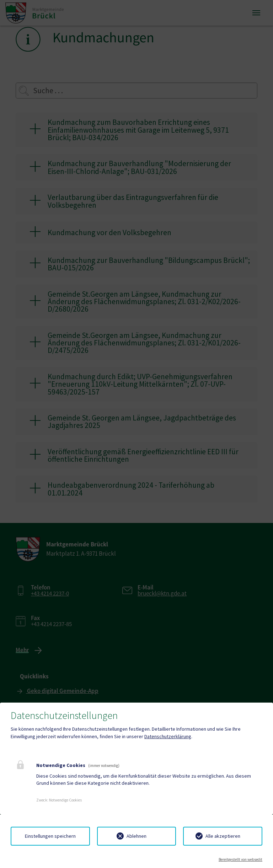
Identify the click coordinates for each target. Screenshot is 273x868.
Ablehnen (136, 836)
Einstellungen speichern (50, 836)
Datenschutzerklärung (168, 736)
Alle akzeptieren (223, 836)
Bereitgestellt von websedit (240, 859)
